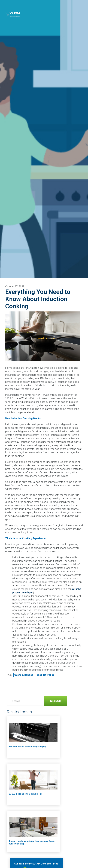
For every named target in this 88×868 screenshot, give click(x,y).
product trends (46, 675)
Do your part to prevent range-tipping (28, 747)
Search (53, 701)
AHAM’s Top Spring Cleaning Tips (26, 794)
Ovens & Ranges (24, 675)
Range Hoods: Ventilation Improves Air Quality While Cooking (32, 842)
